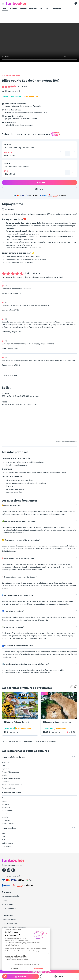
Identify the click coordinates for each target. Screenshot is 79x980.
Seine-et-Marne (8, 823)
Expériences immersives (11, 778)
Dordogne (6, 820)
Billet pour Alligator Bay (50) (17, 722)
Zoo (3, 766)
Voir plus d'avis (10, 375)
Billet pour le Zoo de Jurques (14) (57, 722)
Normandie (6, 807)
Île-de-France (7, 811)
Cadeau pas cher (8, 840)
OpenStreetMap (65, 442)
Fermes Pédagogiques (10, 772)
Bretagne (5, 804)
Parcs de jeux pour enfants (12, 785)
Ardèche (5, 817)
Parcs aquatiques (8, 788)
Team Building (7, 846)
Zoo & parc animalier (11, 75)
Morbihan (5, 814)
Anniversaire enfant (28, 9)
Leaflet (57, 442)
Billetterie (6, 762)
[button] (76, 4)
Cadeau (14, 9)
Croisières (5, 782)
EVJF (3, 837)
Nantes (5, 801)
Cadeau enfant (7, 843)
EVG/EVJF (44, 9)
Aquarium (5, 769)
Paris (4, 798)
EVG (3, 833)
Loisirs (5, 8)
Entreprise (56, 9)
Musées (5, 775)
